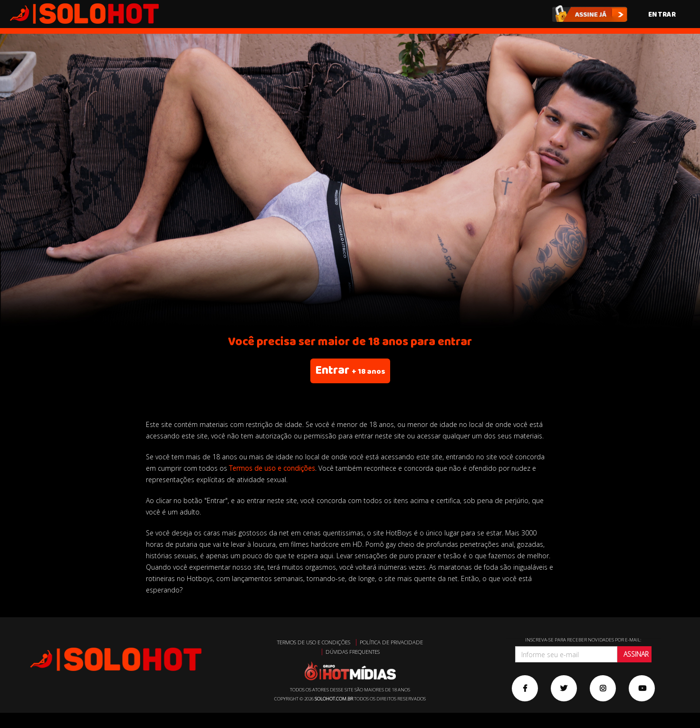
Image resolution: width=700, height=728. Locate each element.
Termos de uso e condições (272, 468)
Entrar (662, 15)
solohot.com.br (334, 699)
